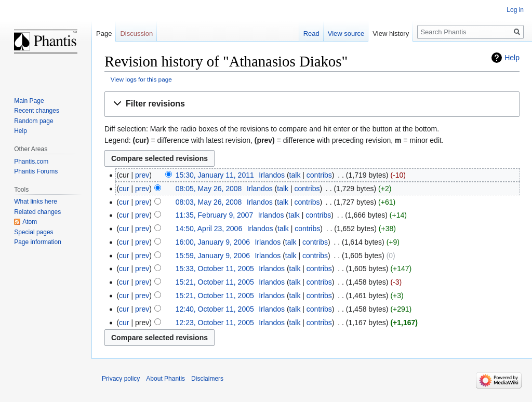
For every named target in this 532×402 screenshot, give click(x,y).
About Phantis (165, 379)
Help (512, 58)
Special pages (34, 232)
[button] (312, 104)
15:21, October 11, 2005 (215, 282)
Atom (30, 222)
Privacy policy (121, 379)
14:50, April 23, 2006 (209, 229)
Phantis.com (31, 162)
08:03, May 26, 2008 (209, 202)
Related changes (37, 212)
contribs (319, 175)
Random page (34, 121)
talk (295, 175)
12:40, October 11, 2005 (215, 309)
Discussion (136, 33)
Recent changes (37, 111)
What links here (36, 202)
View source (346, 33)
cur (124, 189)
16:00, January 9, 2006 (213, 242)
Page (104, 33)
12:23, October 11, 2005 (215, 323)
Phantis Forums (36, 171)
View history (391, 33)
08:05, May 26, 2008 (209, 189)
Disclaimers (207, 379)
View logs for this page (141, 79)
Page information (38, 242)
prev (142, 175)
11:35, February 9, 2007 (214, 215)
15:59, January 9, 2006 (213, 256)
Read (311, 33)
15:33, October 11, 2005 (215, 269)
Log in (515, 10)
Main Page (29, 101)
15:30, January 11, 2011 (215, 175)
